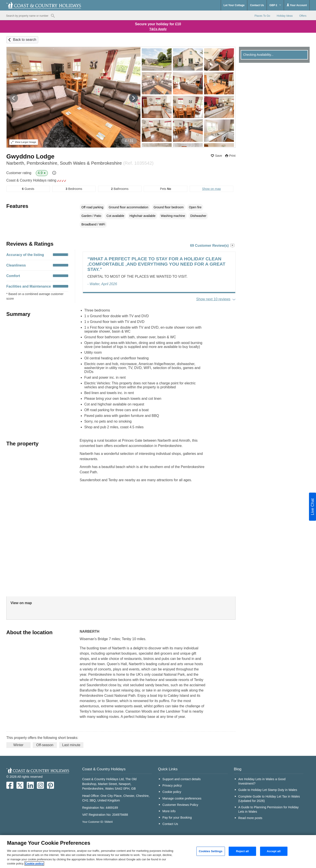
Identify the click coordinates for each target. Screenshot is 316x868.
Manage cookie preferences (182, 798)
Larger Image (24, 142)
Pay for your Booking (177, 818)
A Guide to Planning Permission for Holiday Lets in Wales (268, 809)
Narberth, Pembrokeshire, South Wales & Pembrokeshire (80, 163)
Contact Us (257, 5)
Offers (303, 16)
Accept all (274, 851)
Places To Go (262, 16)
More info (169, 811)
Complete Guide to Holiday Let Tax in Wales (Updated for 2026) (269, 799)
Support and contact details (181, 779)
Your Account (297, 5)
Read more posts (250, 818)
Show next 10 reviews (213, 299)
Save (219, 156)
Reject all (242, 851)
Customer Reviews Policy (180, 805)
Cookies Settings (211, 851)
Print (232, 156)
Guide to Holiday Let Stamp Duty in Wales (268, 790)
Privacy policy (172, 785)
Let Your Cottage (234, 5)
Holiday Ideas (285, 16)
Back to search (25, 40)
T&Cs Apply (158, 29)
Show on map (212, 189)
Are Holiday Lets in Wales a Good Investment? (262, 781)
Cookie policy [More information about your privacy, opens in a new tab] (34, 863)
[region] (158, 852)
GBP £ (275, 5)
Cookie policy (172, 792)
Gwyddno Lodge (30, 156)
